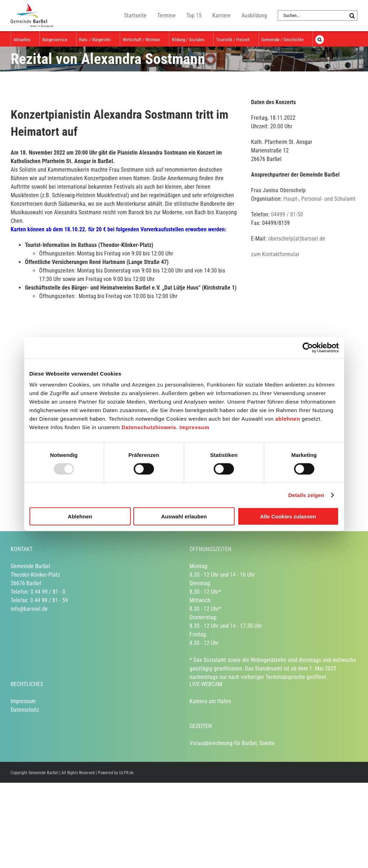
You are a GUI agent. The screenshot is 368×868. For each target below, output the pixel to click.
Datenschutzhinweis (149, 427)
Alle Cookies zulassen (288, 516)
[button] (320, 39)
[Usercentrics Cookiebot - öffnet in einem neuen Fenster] (308, 347)
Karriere (222, 15)
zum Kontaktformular (275, 254)
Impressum (195, 427)
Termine (166, 15)
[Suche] (352, 15)
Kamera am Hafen (210, 701)
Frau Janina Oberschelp (278, 190)
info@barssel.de (29, 609)
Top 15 (194, 15)
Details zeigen (306, 495)
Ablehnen (80, 516)
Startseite (135, 15)
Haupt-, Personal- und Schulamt (319, 199)
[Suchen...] (312, 15)
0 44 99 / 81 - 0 (48, 592)
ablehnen (288, 419)
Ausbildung (254, 15)
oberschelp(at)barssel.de (297, 239)
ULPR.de (126, 773)
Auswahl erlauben (184, 516)
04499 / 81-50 (287, 214)
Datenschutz (25, 710)
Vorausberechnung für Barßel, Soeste (232, 743)
